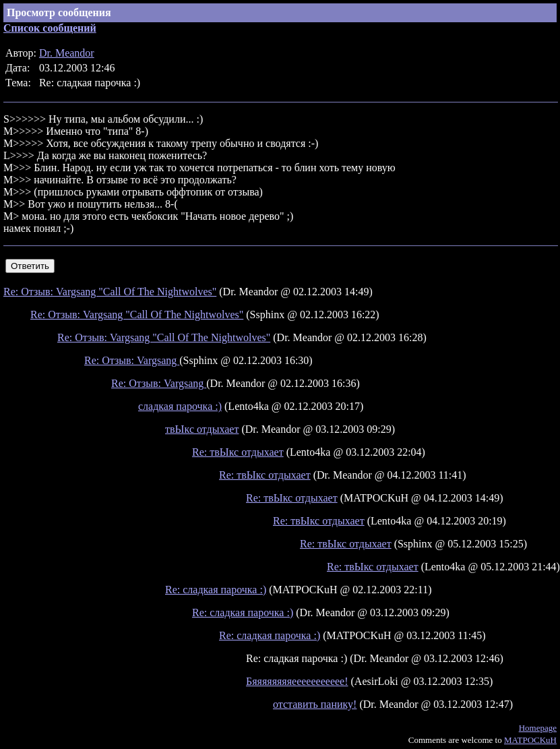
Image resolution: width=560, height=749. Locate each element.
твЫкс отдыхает (202, 429)
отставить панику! (315, 704)
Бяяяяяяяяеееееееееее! (297, 681)
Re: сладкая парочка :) (216, 590)
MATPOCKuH (530, 740)
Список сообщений (50, 28)
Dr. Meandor (67, 53)
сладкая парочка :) (180, 406)
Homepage (538, 728)
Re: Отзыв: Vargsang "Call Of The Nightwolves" (110, 292)
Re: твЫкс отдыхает (238, 452)
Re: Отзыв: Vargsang (132, 360)
